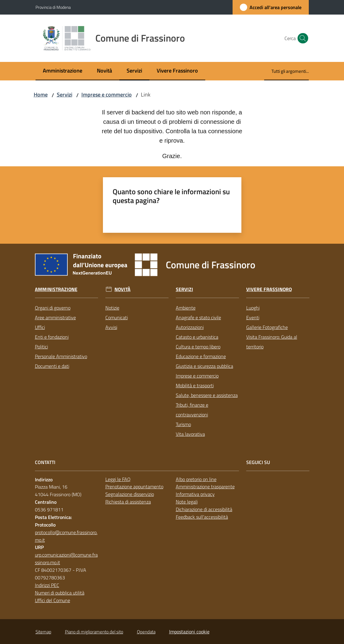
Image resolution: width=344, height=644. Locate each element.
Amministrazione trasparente (205, 486)
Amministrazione (56, 289)
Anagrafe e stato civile (198, 317)
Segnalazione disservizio (130, 494)
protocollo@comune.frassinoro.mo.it (66, 536)
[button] (301, 38)
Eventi (253, 317)
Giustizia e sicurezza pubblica (204, 366)
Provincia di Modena (53, 7)
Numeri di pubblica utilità (60, 593)
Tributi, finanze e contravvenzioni (192, 410)
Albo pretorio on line (196, 479)
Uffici (40, 327)
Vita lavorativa (190, 434)
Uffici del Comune (53, 600)
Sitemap (43, 632)
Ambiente (186, 308)
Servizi (65, 95)
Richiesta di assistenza (128, 502)
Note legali (187, 502)
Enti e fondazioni (52, 337)
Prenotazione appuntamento (134, 486)
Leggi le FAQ (118, 479)
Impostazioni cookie (189, 632)
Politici (41, 347)
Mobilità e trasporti (195, 385)
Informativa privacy (195, 494)
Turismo (183, 424)
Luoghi (253, 308)
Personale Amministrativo (61, 356)
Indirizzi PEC (47, 585)
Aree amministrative (55, 317)
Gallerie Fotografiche (267, 327)
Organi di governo (53, 308)
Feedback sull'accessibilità (202, 517)
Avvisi (111, 327)
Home (41, 95)
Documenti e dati (52, 366)
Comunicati (117, 317)
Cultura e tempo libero (198, 347)
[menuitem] (63, 71)
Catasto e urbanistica (197, 337)
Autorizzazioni (190, 327)
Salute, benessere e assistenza (207, 395)
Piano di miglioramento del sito (94, 632)
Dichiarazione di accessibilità (204, 509)
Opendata (146, 632)
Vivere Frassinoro (269, 289)
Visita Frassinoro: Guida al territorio (272, 342)
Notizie (112, 308)
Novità (123, 289)
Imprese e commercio (107, 95)
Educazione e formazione (201, 356)
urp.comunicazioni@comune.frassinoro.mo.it (66, 559)
